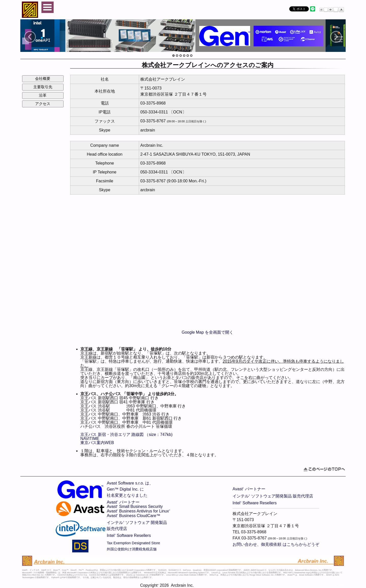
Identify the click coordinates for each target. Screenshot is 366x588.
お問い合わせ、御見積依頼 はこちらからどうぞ (276, 544)
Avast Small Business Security (135, 506)
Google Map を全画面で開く (208, 332)
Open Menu (48, 7)
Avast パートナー (123, 502)
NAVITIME (90, 439)
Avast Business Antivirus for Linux (138, 511)
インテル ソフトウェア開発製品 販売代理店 (273, 496)
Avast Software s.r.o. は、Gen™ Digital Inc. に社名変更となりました (130, 489)
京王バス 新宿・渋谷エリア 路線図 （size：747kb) (126, 435)
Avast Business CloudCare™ (133, 516)
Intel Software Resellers (129, 535)
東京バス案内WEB (97, 443)
